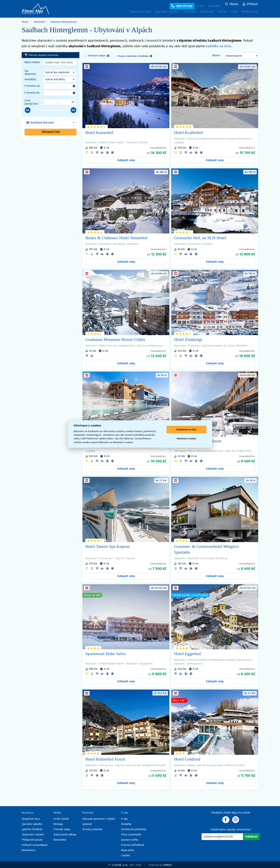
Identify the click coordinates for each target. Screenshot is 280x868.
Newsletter (60, 839)
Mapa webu (128, 850)
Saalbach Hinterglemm (64, 22)
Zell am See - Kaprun (111, 557)
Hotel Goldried (187, 758)
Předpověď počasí (32, 839)
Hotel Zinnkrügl (188, 338)
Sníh (233, 13)
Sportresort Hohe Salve (106, 653)
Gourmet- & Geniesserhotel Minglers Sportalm (206, 548)
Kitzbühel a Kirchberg (112, 243)
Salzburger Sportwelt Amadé (205, 345)
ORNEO (168, 864)
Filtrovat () (51, 132)
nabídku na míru (219, 46)
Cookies (126, 855)
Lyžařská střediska (32, 829)
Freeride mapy (62, 829)
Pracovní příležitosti (133, 844)
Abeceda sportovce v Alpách (99, 818)
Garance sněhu (130, 839)
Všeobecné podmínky (134, 829)
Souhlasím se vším (186, 429)
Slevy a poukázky (131, 834)
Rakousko (91, 141)
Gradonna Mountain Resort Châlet (115, 338)
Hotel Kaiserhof (99, 131)
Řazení (216, 55)
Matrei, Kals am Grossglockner (117, 345)
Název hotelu (32, 62)
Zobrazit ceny (126, 159)
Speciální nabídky (157, 12)
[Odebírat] (251, 836)
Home (25, 22)
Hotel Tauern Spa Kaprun (107, 545)
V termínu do (32, 93)
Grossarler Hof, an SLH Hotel (200, 237)
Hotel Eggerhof (188, 653)
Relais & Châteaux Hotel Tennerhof (116, 237)
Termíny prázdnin (92, 829)
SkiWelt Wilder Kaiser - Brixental (118, 141)
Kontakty (126, 823)
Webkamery (249, 12)
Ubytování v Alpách (33, 834)
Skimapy (58, 823)
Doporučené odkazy (65, 834)
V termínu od (32, 86)
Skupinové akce (127, 12)
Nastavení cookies (187, 439)
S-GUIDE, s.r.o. (120, 864)
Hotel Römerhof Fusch (105, 758)
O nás (124, 818)
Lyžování (87, 823)
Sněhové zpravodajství (35, 844)
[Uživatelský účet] (232, 4)
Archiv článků (61, 818)
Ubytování (203, 13)
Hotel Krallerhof (188, 131)
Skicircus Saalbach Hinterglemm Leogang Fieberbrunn (219, 138)
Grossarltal (194, 243)
